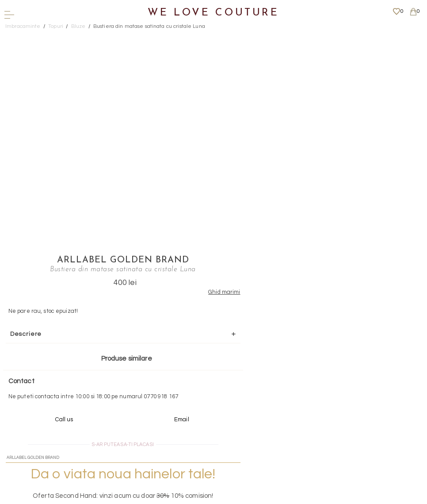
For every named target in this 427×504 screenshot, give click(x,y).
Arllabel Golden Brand (280, 38)
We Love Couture (213, 13)
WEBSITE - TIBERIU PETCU (211, 499)
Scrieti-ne (211, 381)
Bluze (78, 26)
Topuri (56, 26)
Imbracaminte (23, 26)
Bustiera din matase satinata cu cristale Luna (149, 26)
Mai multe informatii (210, 431)
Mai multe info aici (279, 326)
